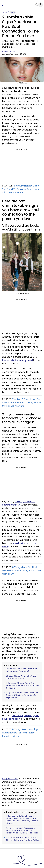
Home (4, 12)
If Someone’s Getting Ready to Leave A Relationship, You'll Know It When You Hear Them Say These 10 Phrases (22, 820)
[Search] (34, 5)
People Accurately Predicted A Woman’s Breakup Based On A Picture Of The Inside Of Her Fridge (22, 830)
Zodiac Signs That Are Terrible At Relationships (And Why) (21, 670)
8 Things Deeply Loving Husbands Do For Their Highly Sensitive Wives (20, 733)
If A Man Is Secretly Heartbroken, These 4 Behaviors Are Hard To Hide (23, 839)
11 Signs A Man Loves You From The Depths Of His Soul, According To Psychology (22, 695)
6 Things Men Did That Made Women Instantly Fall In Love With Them (21, 571)
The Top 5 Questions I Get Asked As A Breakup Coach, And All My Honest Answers (22, 403)
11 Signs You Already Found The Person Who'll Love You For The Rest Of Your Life (23, 686)
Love (13, 12)
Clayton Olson (8, 51)
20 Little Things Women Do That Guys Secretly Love (21, 677)
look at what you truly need (17, 360)
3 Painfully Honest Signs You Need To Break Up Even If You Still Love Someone (21, 189)
